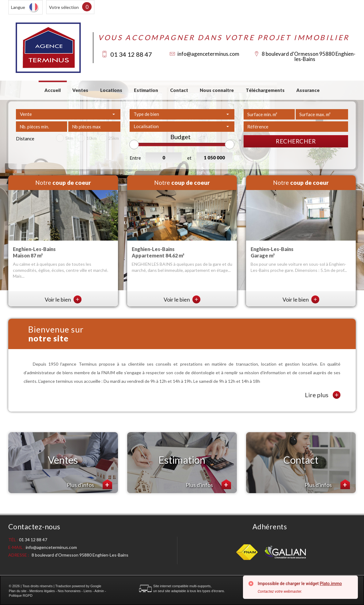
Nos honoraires (69, 591)
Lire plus (323, 395)
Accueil (53, 90)
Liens (88, 591)
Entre (135, 158)
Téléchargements (265, 90)
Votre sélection (64, 7)
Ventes (80, 90)
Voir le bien (63, 299)
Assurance (308, 90)
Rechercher (296, 141)
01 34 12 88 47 (131, 54)
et (189, 158)
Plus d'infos (89, 484)
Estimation (146, 90)
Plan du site (18, 591)
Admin (99, 591)
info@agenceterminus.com (208, 54)
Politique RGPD (21, 595)
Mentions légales (42, 591)
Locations (111, 90)
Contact (179, 90)
